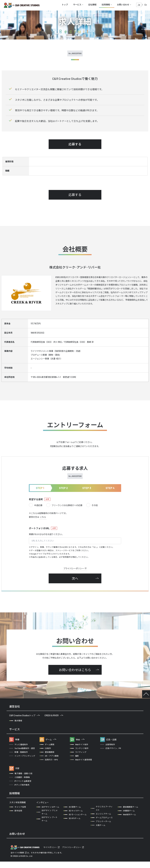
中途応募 (36, 505)
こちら (43, 517)
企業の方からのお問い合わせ (25, 843)
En (146, 5)
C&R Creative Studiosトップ (25, 715)
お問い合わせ (123, 5)
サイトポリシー (50, 854)
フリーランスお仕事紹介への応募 (64, 505)
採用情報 (106, 5)
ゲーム (51, 740)
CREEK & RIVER (54, 715)
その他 (92, 505)
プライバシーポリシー (75, 569)
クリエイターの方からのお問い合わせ (65, 843)
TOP (146, 694)
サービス (77, 5)
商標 (22, 859)
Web (80, 740)
